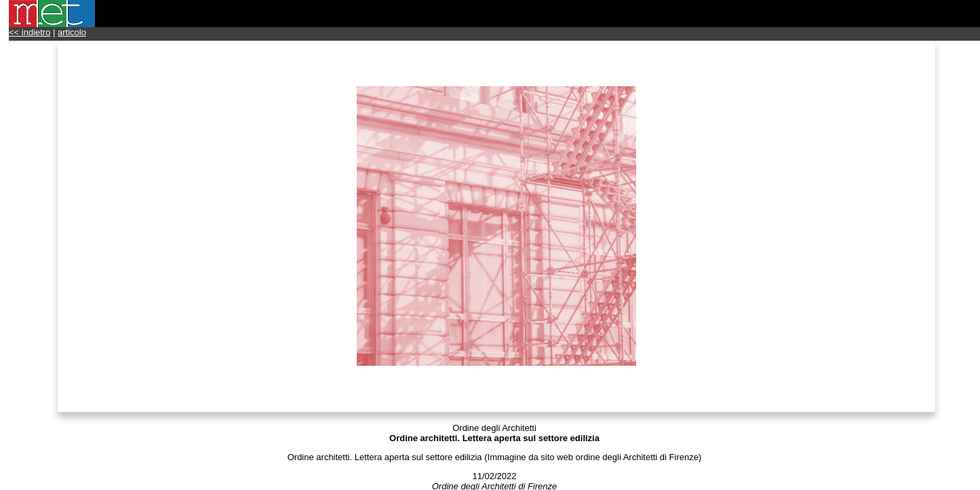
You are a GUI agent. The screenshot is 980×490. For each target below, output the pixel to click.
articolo (72, 32)
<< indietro (30, 32)
